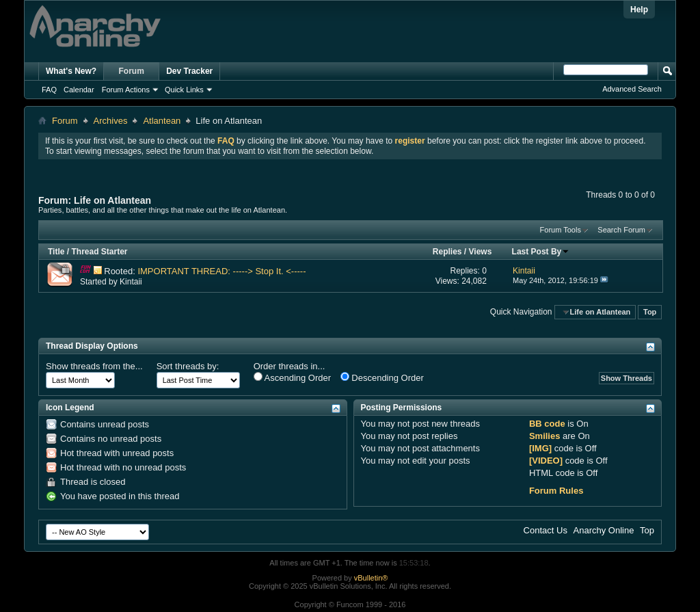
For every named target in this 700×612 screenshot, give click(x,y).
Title (56, 252)
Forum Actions (126, 90)
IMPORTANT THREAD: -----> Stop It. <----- (221, 271)
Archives (111, 121)
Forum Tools (561, 230)
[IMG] (540, 448)
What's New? (71, 71)
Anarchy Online (604, 530)
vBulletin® (371, 578)
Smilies (545, 436)
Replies (447, 252)
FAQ (49, 90)
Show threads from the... (94, 366)
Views (481, 252)
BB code (547, 424)
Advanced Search (632, 89)
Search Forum (621, 230)
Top (650, 312)
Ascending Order (292, 377)
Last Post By (541, 252)
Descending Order (382, 377)
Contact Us (546, 530)
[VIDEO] (546, 461)
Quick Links (184, 90)
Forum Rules (556, 491)
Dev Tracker (189, 71)
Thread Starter (99, 252)
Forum (132, 71)
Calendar (79, 90)
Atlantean (162, 121)
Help (639, 10)
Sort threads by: (188, 366)
